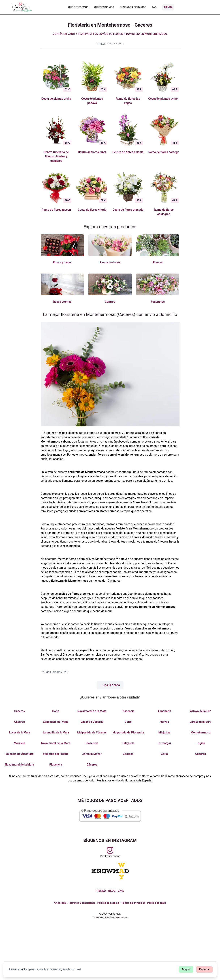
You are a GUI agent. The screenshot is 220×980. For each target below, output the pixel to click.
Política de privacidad (133, 903)
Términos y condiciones (82, 903)
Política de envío (157, 903)
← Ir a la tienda (110, 685)
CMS (121, 891)
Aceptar (186, 969)
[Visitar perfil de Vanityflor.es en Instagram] (110, 850)
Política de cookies (108, 903)
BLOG (112, 891)
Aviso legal (60, 903)
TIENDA (101, 891)
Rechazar (204, 969)
